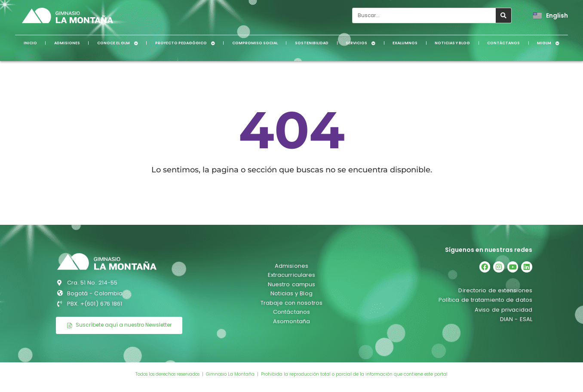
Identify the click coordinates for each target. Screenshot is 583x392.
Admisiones (67, 43)
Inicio (30, 43)
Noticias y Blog (452, 43)
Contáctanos (503, 43)
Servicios (361, 43)
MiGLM (548, 43)
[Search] (503, 15)
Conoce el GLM (118, 43)
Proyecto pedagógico (185, 43)
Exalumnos (405, 43)
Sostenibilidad (312, 43)
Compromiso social (255, 43)
